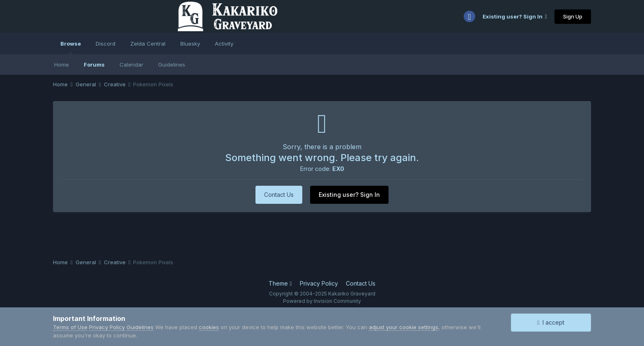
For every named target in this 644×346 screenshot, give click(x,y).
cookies (209, 327)
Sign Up (573, 16)
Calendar (131, 65)
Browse (71, 47)
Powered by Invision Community (322, 301)
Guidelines (172, 65)
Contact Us (279, 195)
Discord (106, 44)
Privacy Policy (319, 283)
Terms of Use (70, 327)
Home (62, 65)
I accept (551, 322)
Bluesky (190, 44)
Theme (280, 283)
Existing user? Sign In (515, 16)
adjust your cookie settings (404, 327)
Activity (224, 44)
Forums (94, 65)
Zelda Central (148, 44)
